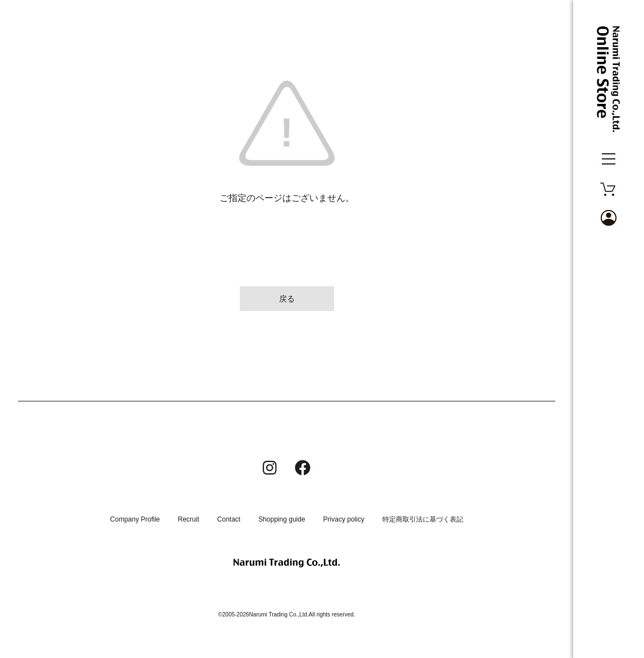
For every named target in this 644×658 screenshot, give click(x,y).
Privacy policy (344, 519)
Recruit (189, 519)
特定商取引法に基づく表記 (423, 519)
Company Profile (135, 519)
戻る (287, 299)
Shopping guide (282, 519)
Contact (229, 519)
